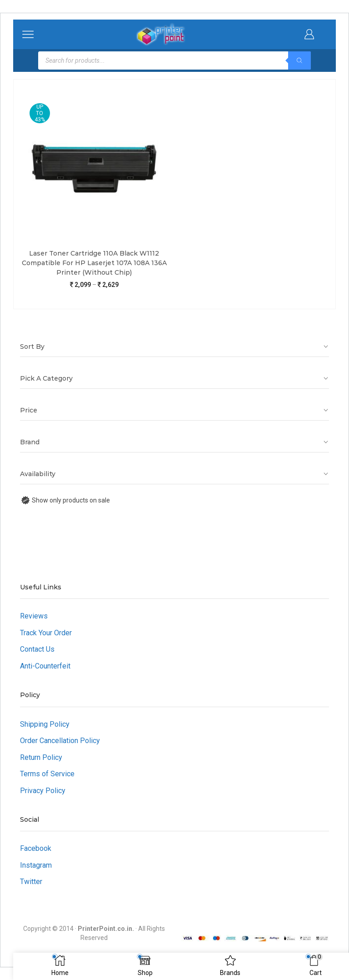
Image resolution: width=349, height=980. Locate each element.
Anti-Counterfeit (45, 666)
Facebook (36, 848)
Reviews (34, 616)
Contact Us (37, 649)
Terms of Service (47, 774)
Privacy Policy (43, 791)
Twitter (31, 882)
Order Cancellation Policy (60, 741)
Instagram (36, 865)
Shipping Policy (45, 724)
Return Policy (41, 757)
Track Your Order (46, 633)
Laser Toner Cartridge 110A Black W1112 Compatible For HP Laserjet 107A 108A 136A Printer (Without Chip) (94, 263)
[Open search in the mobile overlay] (174, 60)
